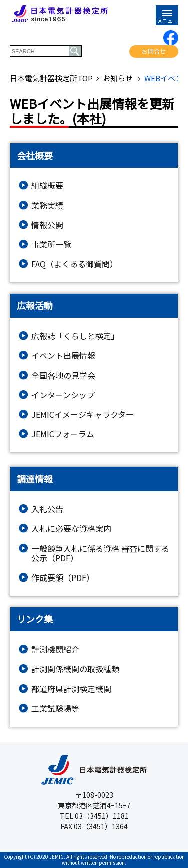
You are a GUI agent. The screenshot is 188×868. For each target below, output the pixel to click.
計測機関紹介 (55, 649)
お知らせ (119, 78)
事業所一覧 (51, 245)
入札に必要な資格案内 (71, 529)
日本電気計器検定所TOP (51, 78)
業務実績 (47, 206)
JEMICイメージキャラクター (82, 414)
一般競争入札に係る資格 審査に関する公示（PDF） (100, 553)
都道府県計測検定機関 (71, 689)
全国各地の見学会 (63, 375)
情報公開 (47, 225)
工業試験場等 (55, 708)
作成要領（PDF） (63, 578)
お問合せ (154, 51)
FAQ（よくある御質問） (74, 264)
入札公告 (47, 509)
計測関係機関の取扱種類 (75, 669)
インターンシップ (63, 395)
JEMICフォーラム (63, 434)
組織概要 (47, 186)
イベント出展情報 (63, 355)
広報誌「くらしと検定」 (75, 336)
